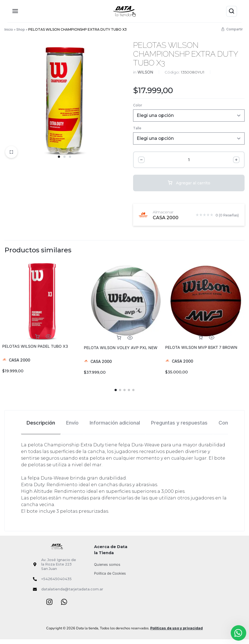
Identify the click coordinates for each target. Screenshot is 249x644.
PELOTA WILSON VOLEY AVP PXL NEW (121, 348)
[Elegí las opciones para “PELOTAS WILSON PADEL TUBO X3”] (37, 337)
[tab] (41, 422)
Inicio (9, 29)
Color (138, 105)
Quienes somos (107, 565)
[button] (116, 390)
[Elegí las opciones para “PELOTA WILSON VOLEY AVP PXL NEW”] (119, 338)
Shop (21, 29)
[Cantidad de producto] (189, 160)
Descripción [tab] (41, 423)
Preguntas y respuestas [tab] (179, 423)
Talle (137, 128)
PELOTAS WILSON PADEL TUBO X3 (35, 346)
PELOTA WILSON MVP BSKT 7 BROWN (201, 347)
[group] (43, 301)
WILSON (145, 72)
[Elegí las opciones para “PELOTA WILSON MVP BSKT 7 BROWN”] (201, 338)
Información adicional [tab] (115, 423)
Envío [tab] (72, 423)
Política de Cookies (110, 573)
